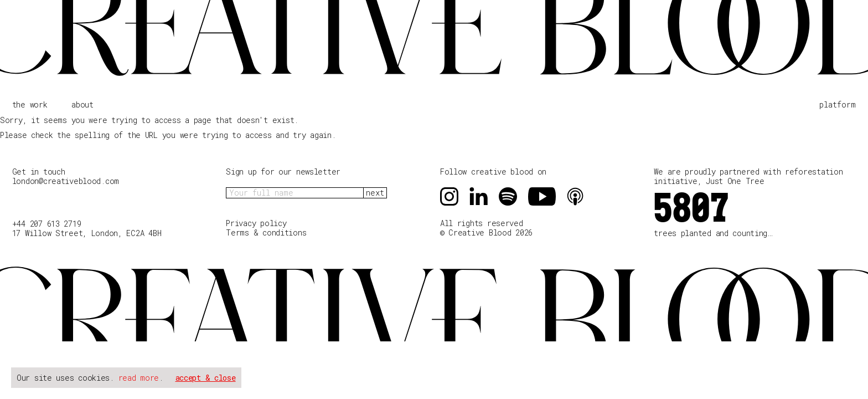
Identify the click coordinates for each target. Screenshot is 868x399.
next (375, 193)
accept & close (206, 378)
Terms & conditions (266, 233)
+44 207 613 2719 (47, 224)
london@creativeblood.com (66, 181)
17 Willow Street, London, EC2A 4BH (87, 233)
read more (139, 378)
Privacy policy (256, 223)
